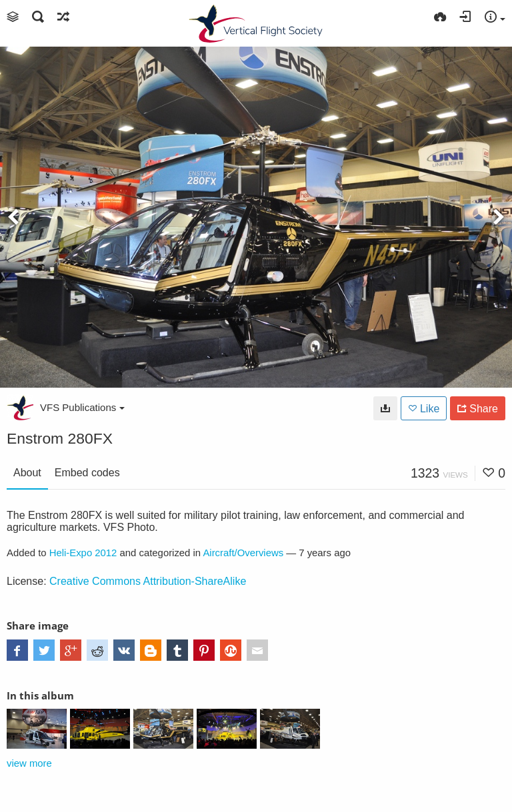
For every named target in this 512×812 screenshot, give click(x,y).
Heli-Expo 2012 (83, 553)
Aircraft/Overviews (243, 553)
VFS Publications (82, 407)
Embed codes (87, 473)
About (27, 473)
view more (29, 763)
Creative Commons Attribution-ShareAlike (148, 581)
